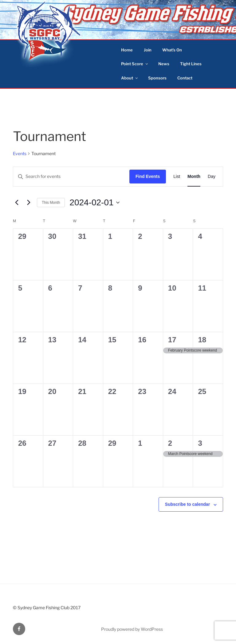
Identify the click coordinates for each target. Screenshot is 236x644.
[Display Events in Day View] (212, 177)
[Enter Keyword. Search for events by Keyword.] (71, 177)
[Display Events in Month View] (194, 177)
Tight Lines (191, 64)
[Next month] (29, 203)
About (130, 78)
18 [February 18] (202, 340)
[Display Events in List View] (177, 177)
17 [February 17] (172, 340)
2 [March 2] (170, 443)
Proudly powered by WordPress (132, 629)
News (164, 64)
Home (127, 50)
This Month (51, 203)
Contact (185, 78)
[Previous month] (17, 203)
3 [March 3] (200, 443)
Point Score (135, 64)
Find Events (148, 176)
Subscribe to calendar (187, 504)
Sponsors (157, 78)
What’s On (172, 50)
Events (20, 153)
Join (148, 50)
